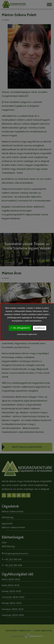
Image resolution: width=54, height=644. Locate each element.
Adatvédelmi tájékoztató (27, 334)
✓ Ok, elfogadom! (20, 328)
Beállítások (40, 328)
